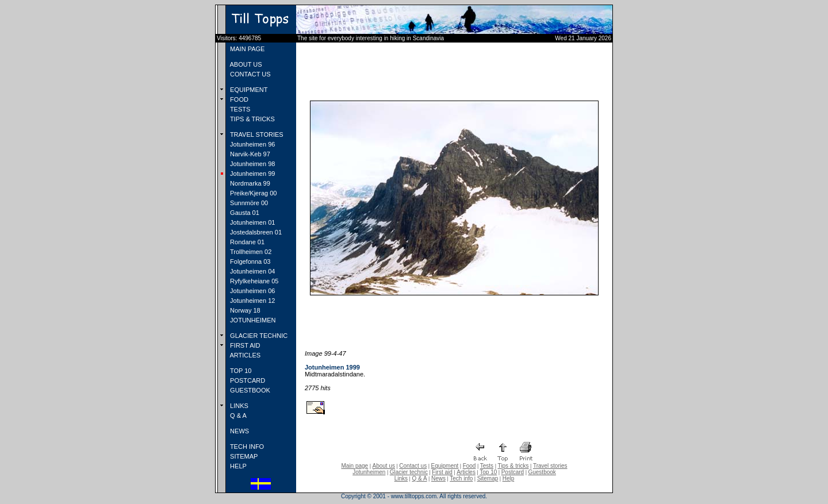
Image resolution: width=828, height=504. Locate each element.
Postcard (513, 472)
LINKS (238, 406)
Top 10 (488, 472)
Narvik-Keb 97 (249, 154)
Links (401, 478)
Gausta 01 (244, 213)
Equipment (444, 466)
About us (384, 466)
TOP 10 (240, 371)
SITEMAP (243, 456)
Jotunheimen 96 (252, 144)
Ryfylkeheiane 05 (253, 281)
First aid (442, 472)
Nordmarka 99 (249, 183)
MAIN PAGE (246, 49)
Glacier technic (409, 472)
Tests (487, 466)
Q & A (237, 415)
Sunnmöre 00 (248, 203)
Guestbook (542, 472)
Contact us (413, 466)
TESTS (239, 109)
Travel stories (550, 466)
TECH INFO (246, 447)
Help (509, 478)
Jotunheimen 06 (252, 291)
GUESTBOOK (249, 390)
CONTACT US (250, 74)
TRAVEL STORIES (256, 134)
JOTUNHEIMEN (252, 320)
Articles (466, 472)
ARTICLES (244, 355)
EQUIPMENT (248, 90)
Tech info (461, 478)
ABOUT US (245, 64)
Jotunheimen (369, 472)
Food (469, 466)
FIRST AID (244, 345)
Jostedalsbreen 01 (255, 232)
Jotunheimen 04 (252, 271)
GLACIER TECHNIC (258, 336)
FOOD (238, 99)
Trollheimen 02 (250, 252)
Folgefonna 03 (249, 261)
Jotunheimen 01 (252, 222)
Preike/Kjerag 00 (252, 193)
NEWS (239, 431)
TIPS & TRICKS (252, 119)
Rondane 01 (246, 242)
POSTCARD (247, 380)
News (438, 478)
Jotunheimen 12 (252, 301)
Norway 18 (244, 310)
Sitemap (488, 478)
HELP (237, 466)
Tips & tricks (513, 466)
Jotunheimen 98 (252, 164)
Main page (354, 466)
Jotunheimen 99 (252, 174)
